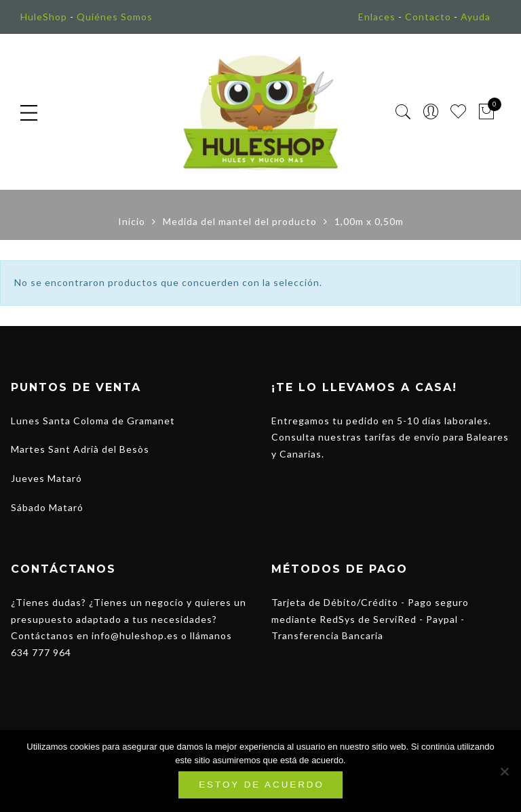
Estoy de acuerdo (262, 785)
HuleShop (44, 17)
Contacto (428, 17)
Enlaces (377, 17)
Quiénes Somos (115, 17)
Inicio (132, 221)
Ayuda (476, 17)
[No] (504, 771)
